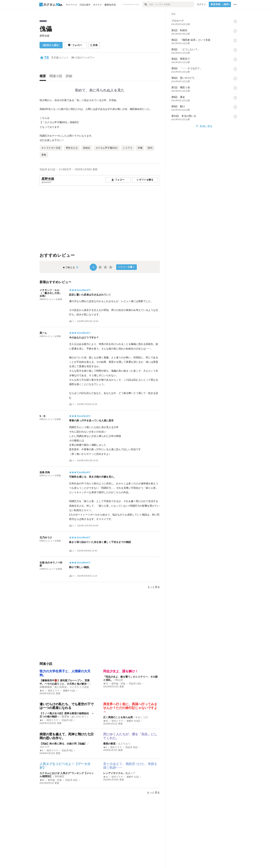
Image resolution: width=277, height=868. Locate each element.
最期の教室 (109, 744)
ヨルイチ (45, 747)
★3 (41, 750)
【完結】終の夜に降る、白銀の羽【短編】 (63, 744)
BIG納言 (60, 776)
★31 (106, 777)
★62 (42, 780)
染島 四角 (45, 472)
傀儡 (46, 29)
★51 (42, 691)
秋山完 (119, 680)
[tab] (44, 77)
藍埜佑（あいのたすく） (75, 717)
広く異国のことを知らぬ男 (118, 717)
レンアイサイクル (113, 773)
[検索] (146, 4)
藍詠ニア (130, 773)
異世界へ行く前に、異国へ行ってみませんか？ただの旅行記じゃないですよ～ (130, 708)
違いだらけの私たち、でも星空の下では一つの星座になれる (67, 706)
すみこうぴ (142, 717)
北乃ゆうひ (46, 537)
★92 (106, 721)
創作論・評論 (118, 684)
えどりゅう (124, 744)
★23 (106, 684)
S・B (44, 416)
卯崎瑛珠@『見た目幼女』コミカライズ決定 (64, 687)
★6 (41, 720)
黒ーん (43, 333)
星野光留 (45, 36)
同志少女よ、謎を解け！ (121, 671)
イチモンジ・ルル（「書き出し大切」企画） (51, 293)
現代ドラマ (54, 691)
